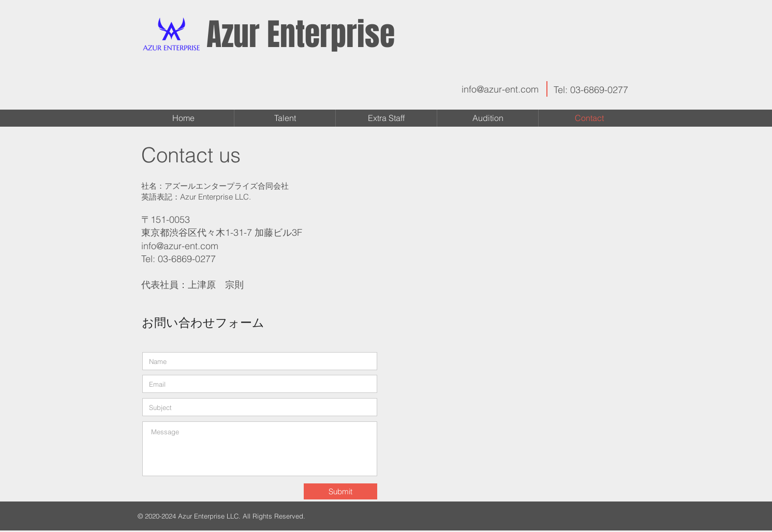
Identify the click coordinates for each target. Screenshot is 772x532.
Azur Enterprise (301, 35)
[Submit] (340, 491)
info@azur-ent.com (500, 89)
